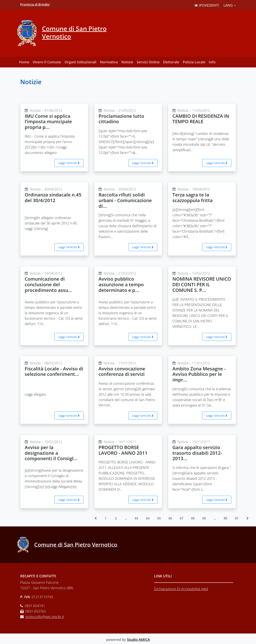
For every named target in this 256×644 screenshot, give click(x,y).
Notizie (127, 62)
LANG (230, 5)
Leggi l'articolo (69, 163)
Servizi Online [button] (148, 62)
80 (225, 518)
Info (212, 62)
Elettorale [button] (171, 62)
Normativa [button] (109, 62)
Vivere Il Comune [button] (47, 62)
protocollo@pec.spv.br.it (45, 617)
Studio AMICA (138, 640)
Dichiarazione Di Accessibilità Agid (181, 589)
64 (148, 518)
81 (237, 518)
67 (182, 518)
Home (24, 62)
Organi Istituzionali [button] (80, 62)
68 (193, 518)
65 (159, 518)
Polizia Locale (194, 62)
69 (204, 518)
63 (136, 518)
